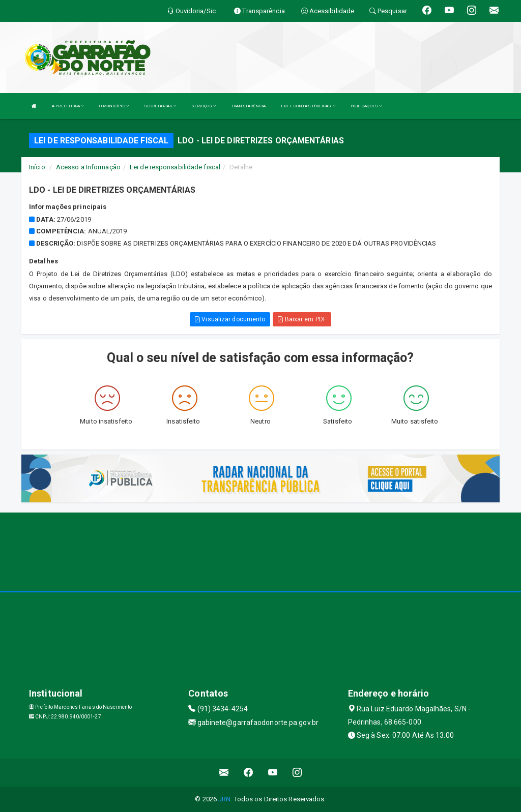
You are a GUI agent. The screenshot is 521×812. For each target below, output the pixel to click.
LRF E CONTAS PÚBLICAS (308, 106)
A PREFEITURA (68, 106)
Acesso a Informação (88, 167)
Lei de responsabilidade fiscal (175, 167)
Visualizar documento (230, 319)
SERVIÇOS (204, 106)
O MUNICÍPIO (114, 106)
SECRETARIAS (160, 106)
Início (37, 167)
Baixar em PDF (302, 319)
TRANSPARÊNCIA (248, 106)
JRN (224, 799)
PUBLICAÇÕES (366, 106)
